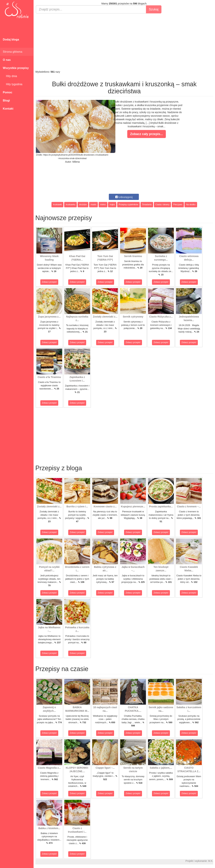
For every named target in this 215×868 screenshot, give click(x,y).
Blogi (6, 101)
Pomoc (8, 92)
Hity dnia (10, 76)
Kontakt (8, 109)
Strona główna (13, 52)
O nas (7, 60)
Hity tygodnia (13, 84)
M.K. (211, 861)
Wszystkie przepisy (16, 68)
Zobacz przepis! (49, 282)
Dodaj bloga (11, 40)
